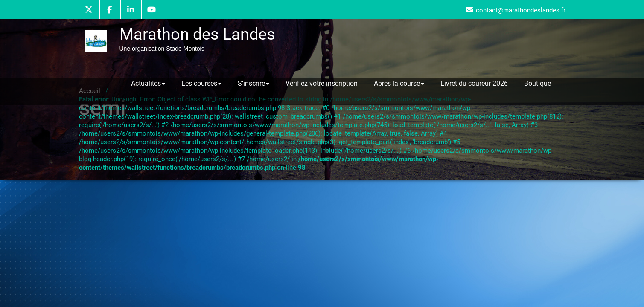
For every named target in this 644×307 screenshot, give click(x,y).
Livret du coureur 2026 (474, 83)
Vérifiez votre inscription (322, 83)
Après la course (399, 83)
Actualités (148, 83)
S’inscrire (254, 83)
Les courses (201, 83)
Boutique (538, 83)
